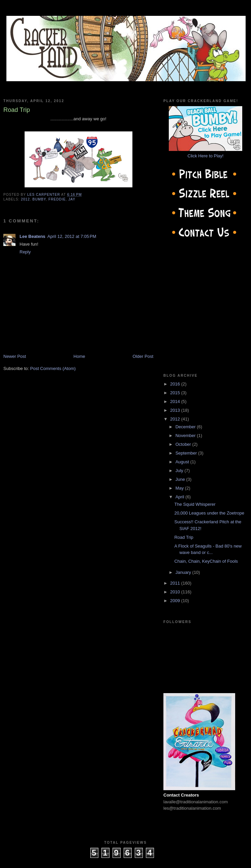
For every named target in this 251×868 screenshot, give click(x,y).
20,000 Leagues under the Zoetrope (209, 513)
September (187, 453)
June (181, 479)
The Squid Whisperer (195, 504)
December (186, 427)
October (184, 444)
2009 (176, 601)
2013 (176, 410)
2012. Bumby (33, 199)
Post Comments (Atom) (53, 368)
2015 (176, 393)
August (183, 462)
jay (72, 199)
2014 (176, 401)
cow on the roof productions (125, 861)
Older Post (143, 356)
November (186, 436)
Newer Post (15, 356)
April (181, 497)
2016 (176, 384)
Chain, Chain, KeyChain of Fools (206, 561)
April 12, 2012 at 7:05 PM (72, 236)
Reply (25, 252)
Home (79, 356)
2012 (176, 419)
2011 (176, 583)
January (184, 572)
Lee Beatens (33, 236)
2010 (176, 592)
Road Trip (184, 537)
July (180, 471)
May (180, 488)
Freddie (57, 199)
